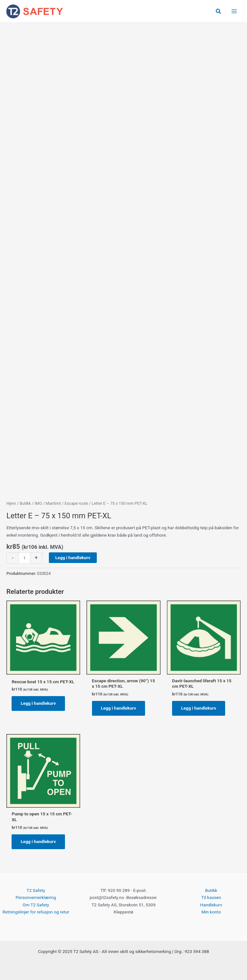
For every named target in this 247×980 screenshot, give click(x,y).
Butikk (25, 503)
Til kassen (211, 897)
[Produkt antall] (24, 558)
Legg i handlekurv (73, 558)
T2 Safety (36, 890)
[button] (219, 11)
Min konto (211, 912)
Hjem (11, 503)
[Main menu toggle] (234, 11)
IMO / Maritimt (48, 503)
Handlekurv (211, 905)
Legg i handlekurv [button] (38, 703)
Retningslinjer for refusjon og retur (36, 912)
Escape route (76, 503)
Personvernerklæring (36, 897)
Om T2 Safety (36, 905)
